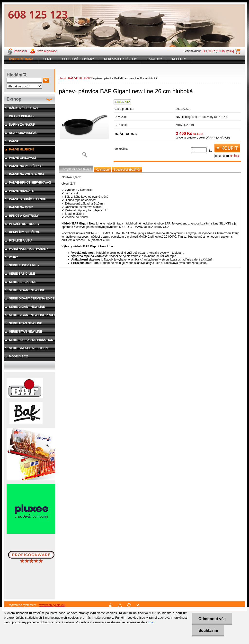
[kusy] (199, 150)
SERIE (48, 59)
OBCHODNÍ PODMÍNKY (78, 59)
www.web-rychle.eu (52, 605)
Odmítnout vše (212, 619)
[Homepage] (21, 59)
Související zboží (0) (127, 170)
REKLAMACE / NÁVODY (120, 59)
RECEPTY (179, 59)
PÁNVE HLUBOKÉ (80, 78)
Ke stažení (103, 170)
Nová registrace (47, 51)
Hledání (14, 75)
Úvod (62, 78)
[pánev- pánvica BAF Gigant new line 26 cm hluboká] (84, 130)
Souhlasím (208, 630)
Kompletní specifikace (76, 169)
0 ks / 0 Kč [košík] (218, 51)
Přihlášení (20, 51)
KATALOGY (155, 59)
